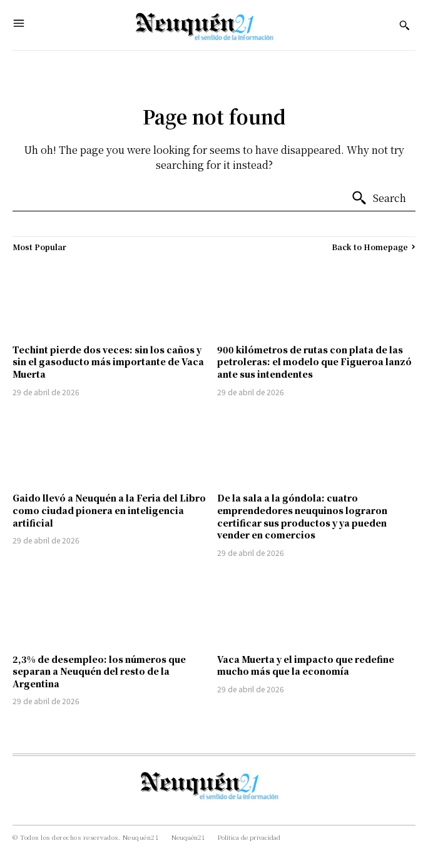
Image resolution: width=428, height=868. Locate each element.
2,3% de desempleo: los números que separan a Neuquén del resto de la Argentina (99, 671)
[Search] (379, 198)
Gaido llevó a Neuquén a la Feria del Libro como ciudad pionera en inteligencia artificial (109, 510)
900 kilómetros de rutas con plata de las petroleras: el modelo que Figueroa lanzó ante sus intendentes (314, 362)
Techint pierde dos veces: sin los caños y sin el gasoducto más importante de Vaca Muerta (108, 362)
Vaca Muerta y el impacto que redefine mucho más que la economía (306, 665)
